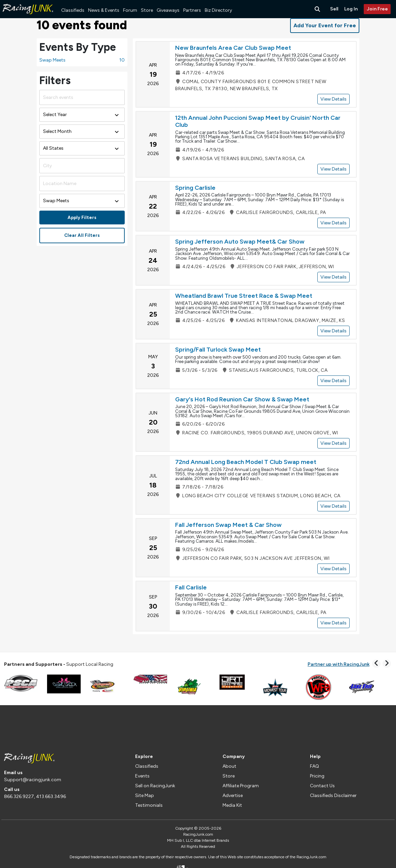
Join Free (377, 9)
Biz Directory (218, 10)
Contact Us (322, 786)
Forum (130, 10)
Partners (192, 10)
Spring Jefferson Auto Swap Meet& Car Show (240, 242)
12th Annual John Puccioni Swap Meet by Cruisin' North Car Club (258, 121)
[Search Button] (318, 9)
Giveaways (168, 10)
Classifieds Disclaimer (333, 795)
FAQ (314, 766)
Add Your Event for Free (325, 25)
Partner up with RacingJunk (339, 664)
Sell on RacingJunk (155, 786)
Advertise (233, 795)
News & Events (104, 10)
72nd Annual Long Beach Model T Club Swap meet (246, 462)
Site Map (145, 795)
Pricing (317, 776)
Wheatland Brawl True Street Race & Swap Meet (244, 296)
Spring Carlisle (195, 188)
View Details (333, 99)
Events (142, 776)
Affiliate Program (241, 786)
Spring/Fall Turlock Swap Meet (218, 350)
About (229, 766)
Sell (334, 9)
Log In (351, 9)
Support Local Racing (59, 664)
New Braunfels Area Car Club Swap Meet (233, 48)
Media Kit (232, 805)
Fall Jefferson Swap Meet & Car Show (228, 525)
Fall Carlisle (191, 587)
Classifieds (73, 10)
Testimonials (149, 805)
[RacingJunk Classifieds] (28, 17)
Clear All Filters (82, 235)
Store (147, 10)
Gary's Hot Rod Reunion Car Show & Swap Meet (242, 399)
